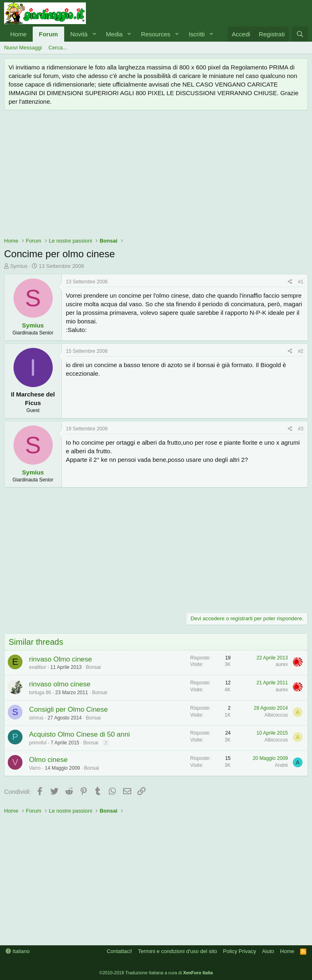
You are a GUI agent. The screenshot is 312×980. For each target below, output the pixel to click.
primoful (38, 743)
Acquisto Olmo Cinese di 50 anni (80, 734)
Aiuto (268, 951)
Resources (156, 34)
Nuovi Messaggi (23, 48)
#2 (301, 351)
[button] (94, 34)
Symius (19, 266)
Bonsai (93, 667)
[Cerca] (300, 34)
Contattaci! (119, 951)
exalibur (38, 667)
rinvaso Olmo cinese (61, 659)
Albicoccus (276, 715)
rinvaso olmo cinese (60, 684)
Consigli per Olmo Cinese (68, 709)
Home (18, 34)
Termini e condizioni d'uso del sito (178, 951)
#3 (301, 429)
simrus (36, 718)
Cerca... (58, 48)
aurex (282, 664)
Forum (48, 34)
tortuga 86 (40, 693)
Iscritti (196, 34)
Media (114, 34)
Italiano (18, 951)
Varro (35, 768)
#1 (301, 282)
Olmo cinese (48, 760)
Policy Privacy (239, 951)
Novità (79, 34)
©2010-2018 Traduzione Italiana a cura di (156, 973)
